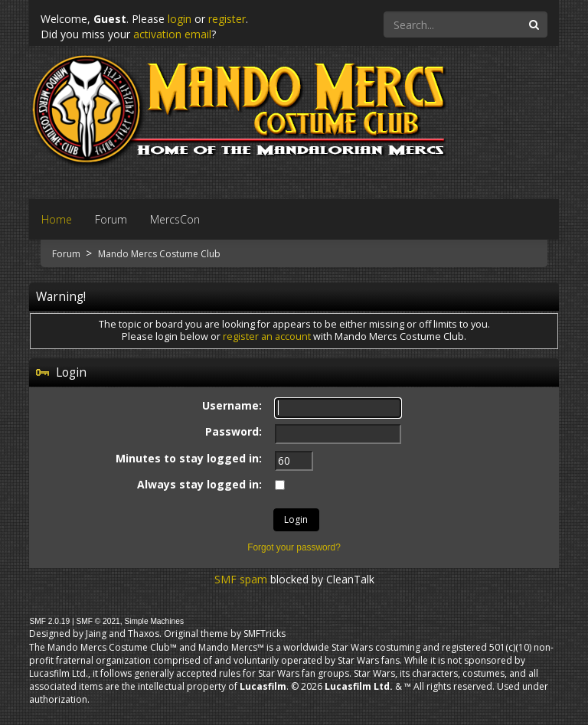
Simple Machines (154, 621)
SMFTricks (265, 634)
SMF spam (241, 579)
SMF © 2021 (98, 621)
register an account (267, 336)
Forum (67, 254)
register (227, 19)
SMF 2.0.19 (49, 621)
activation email (172, 34)
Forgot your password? (294, 547)
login (180, 19)
